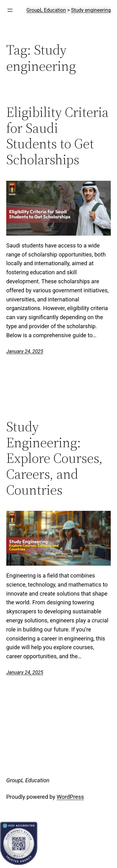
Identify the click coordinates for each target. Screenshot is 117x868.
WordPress (70, 797)
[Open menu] (10, 10)
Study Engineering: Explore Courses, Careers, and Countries (54, 458)
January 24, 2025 (25, 351)
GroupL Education (28, 780)
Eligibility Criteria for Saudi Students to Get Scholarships (57, 136)
